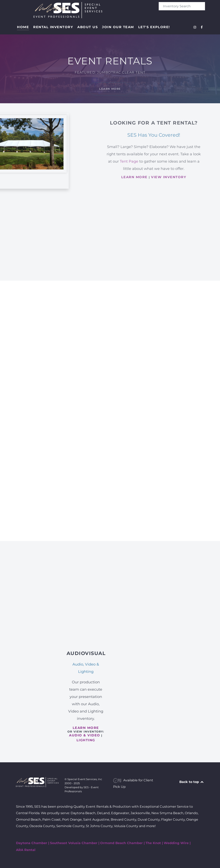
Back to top (192, 782)
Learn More (110, 89)
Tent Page (129, 161)
